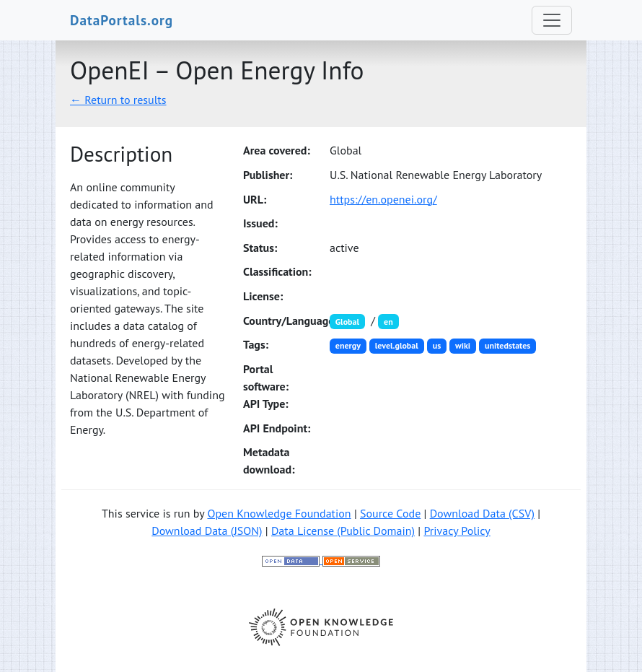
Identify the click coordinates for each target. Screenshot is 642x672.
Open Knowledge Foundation (279, 513)
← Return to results (118, 100)
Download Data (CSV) (482, 513)
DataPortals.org (122, 20)
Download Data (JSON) (207, 531)
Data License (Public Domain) (343, 531)
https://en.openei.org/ (383, 199)
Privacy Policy (457, 531)
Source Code (390, 513)
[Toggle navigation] (552, 20)
